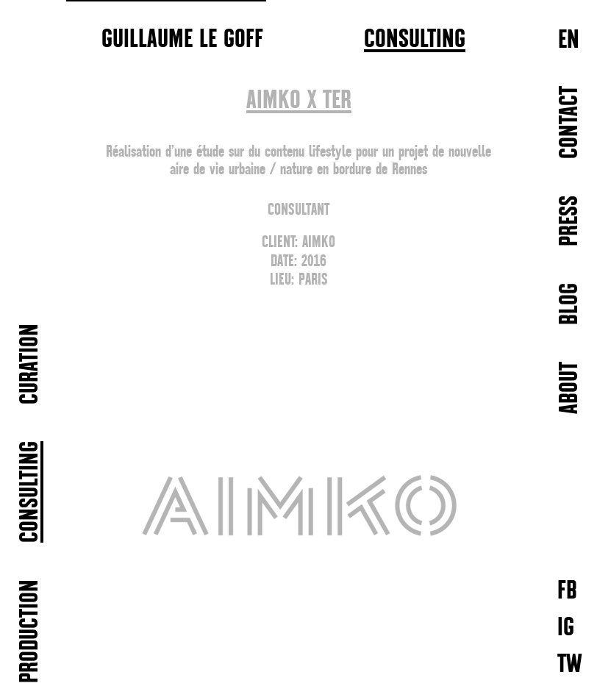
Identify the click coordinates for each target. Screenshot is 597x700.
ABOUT (570, 388)
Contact (570, 122)
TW (570, 664)
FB (567, 590)
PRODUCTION (31, 631)
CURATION (31, 364)
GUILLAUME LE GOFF (182, 38)
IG (566, 627)
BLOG (570, 304)
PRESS (570, 221)
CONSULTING (415, 40)
